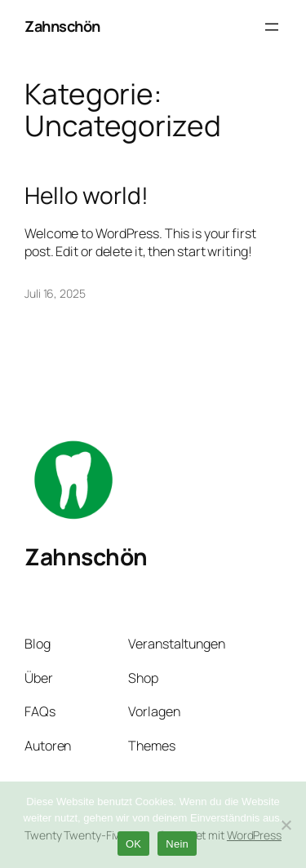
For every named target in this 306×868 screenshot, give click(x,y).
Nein (177, 844)
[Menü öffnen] (272, 27)
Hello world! (86, 196)
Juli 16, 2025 (55, 293)
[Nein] (286, 825)
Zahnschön (62, 26)
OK (133, 844)
